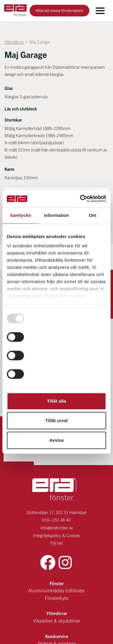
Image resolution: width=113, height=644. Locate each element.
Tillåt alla (56, 401)
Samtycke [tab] (20, 215)
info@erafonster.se (57, 502)
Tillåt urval (57, 420)
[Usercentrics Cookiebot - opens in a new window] (81, 199)
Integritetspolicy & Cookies (56, 509)
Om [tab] (93, 215)
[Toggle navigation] (100, 11)
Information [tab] (56, 215)
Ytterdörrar (14, 42)
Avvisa (56, 440)
